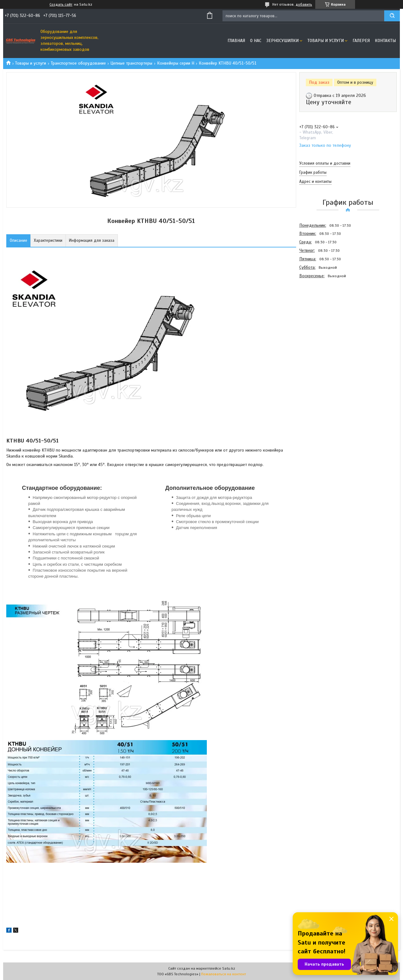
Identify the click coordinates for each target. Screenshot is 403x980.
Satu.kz (229, 968)
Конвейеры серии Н (176, 63)
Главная (236, 41)
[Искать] (392, 16)
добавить (304, 4)
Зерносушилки (283, 41)
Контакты (385, 41)
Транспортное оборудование (78, 63)
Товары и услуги (326, 41)
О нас (256, 41)
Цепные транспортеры (131, 63)
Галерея (361, 41)
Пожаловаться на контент (224, 974)
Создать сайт (61, 4)
